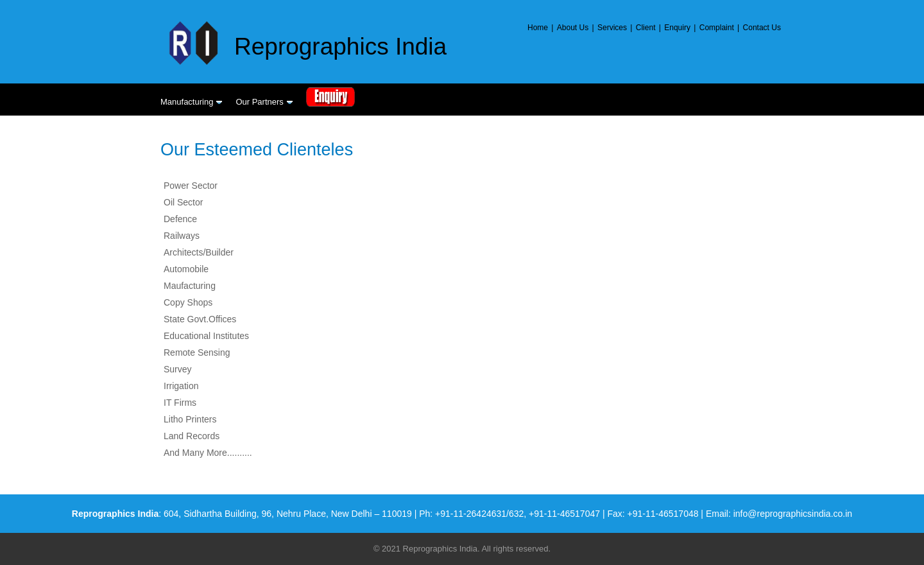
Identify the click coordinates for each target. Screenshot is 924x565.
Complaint (717, 28)
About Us (573, 28)
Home (538, 28)
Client (646, 28)
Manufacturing (192, 102)
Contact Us (762, 28)
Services (612, 28)
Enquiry (677, 28)
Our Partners (264, 102)
